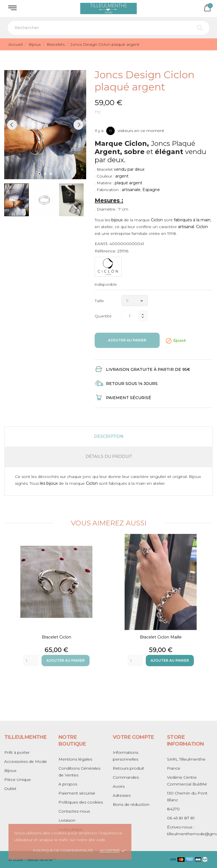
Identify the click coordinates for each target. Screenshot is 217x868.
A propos (68, 784)
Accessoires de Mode (26, 761)
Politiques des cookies (81, 802)
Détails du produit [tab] (109, 456)
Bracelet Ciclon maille (161, 637)
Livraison (67, 820)
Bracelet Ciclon (57, 637)
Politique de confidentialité (63, 850)
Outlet (10, 789)
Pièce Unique (18, 780)
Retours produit (128, 768)
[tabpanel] (45, 125)
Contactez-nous (74, 811)
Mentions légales (75, 759)
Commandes (126, 777)
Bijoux (10, 770)
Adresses (122, 795)
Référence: (105, 251)
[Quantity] (31, 661)
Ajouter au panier (127, 340)
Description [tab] (109, 436)
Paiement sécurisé (77, 793)
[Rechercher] (108, 28)
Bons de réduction (131, 804)
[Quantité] (130, 316)
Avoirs (119, 786)
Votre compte (134, 737)
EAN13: (101, 244)
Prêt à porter (17, 752)
